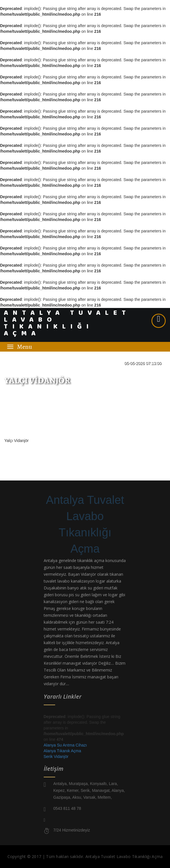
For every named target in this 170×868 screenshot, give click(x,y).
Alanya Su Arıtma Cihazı (65, 745)
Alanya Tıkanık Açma (62, 751)
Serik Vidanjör (56, 757)
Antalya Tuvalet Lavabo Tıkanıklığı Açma (85, 524)
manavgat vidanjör (80, 663)
